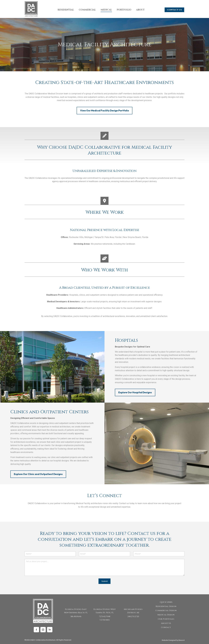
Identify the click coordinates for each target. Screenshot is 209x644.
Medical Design (166, 615)
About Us (166, 623)
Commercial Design (166, 610)
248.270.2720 (133, 616)
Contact (166, 627)
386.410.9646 (76, 616)
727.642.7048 (105, 616)
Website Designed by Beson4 (173, 640)
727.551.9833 (104, 620)
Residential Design (166, 606)
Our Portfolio (166, 619)
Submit (105, 581)
